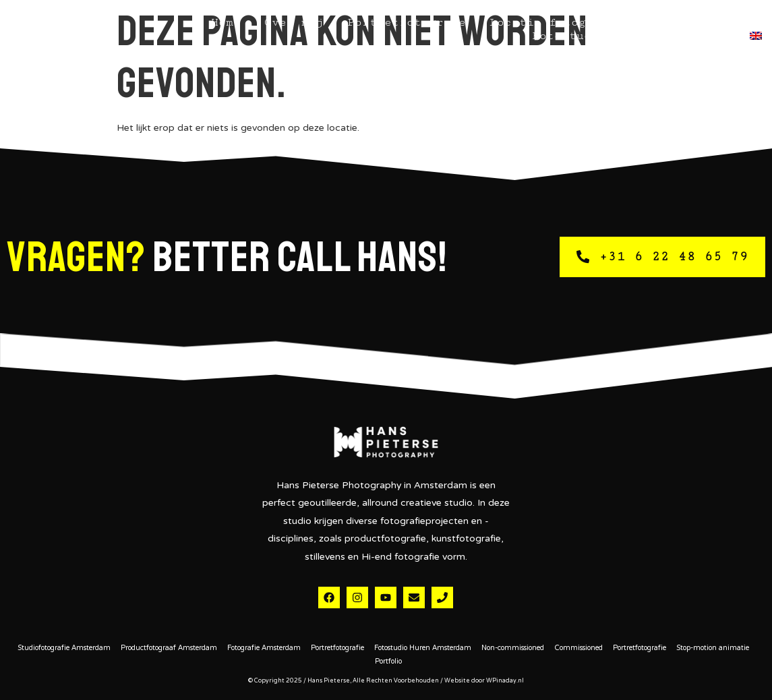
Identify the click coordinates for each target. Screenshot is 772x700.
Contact (700, 36)
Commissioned (578, 649)
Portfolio (388, 662)
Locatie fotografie (553, 22)
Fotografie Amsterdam (264, 649)
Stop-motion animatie (713, 649)
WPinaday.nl (505, 681)
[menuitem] (756, 36)
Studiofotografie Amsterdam (64, 649)
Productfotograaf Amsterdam (169, 649)
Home (226, 22)
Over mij (294, 22)
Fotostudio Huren (591, 36)
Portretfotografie (407, 22)
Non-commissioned (513, 649)
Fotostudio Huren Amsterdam (423, 649)
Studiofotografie (695, 22)
